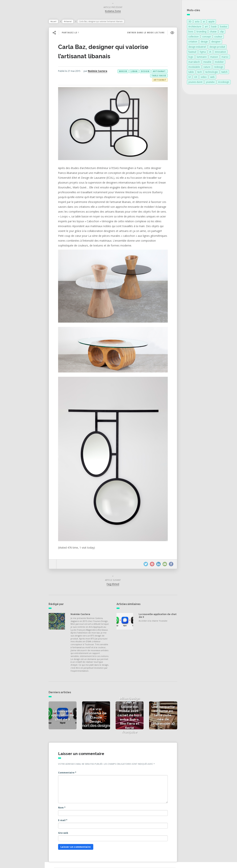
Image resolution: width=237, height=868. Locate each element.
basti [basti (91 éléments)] (214, 27)
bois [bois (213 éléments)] (191, 32)
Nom (69, 798)
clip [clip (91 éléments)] (222, 32)
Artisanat (75, 22)
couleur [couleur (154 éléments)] (218, 37)
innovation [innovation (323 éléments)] (220, 53)
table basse (145, 76)
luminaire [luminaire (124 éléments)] (202, 58)
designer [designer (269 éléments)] (216, 42)
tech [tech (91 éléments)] (200, 73)
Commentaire (74, 763)
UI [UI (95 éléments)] (190, 78)
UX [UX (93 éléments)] (196, 78)
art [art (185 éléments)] (206, 27)
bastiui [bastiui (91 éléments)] (224, 27)
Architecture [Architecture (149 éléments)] (195, 27)
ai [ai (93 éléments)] (204, 22)
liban (132, 72)
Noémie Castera (82, 75)
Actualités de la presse (23, 55)
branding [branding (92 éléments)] (201, 32)
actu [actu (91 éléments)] (197, 22)
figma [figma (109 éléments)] (203, 53)
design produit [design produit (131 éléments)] (217, 48)
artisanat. (158, 72)
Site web (70, 823)
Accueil (61, 22)
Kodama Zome (116, 12)
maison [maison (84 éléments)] (214, 58)
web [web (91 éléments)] (212, 78)
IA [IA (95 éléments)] (210, 53)
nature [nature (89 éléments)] (207, 68)
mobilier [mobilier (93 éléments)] (219, 63)
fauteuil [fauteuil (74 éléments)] (192, 53)
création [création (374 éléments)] (193, 42)
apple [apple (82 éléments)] (211, 22)
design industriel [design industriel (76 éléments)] (197, 48)
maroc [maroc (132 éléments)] (225, 58)
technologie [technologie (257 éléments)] (212, 73)
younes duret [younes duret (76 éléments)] (195, 83)
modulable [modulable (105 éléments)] (194, 68)
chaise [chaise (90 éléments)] (213, 32)
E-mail (70, 810)
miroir (160, 76)
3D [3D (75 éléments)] (190, 22)
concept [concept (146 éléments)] (206, 37)
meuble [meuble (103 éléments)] (207, 63)
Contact (13, 96)
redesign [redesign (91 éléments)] (219, 68)
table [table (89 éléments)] (191, 73)
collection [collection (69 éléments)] (194, 37)
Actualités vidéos (19, 71)
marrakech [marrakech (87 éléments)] (194, 63)
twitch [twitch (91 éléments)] (224, 73)
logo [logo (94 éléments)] (191, 58)
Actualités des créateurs (24, 63)
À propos (14, 88)
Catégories (15, 80)
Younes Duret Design (103, 861)
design (143, 72)
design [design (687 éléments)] (204, 42)
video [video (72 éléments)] (204, 78)
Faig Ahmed (116, 570)
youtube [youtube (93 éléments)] (210, 83)
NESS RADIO (16, 104)
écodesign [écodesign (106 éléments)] (224, 83)
